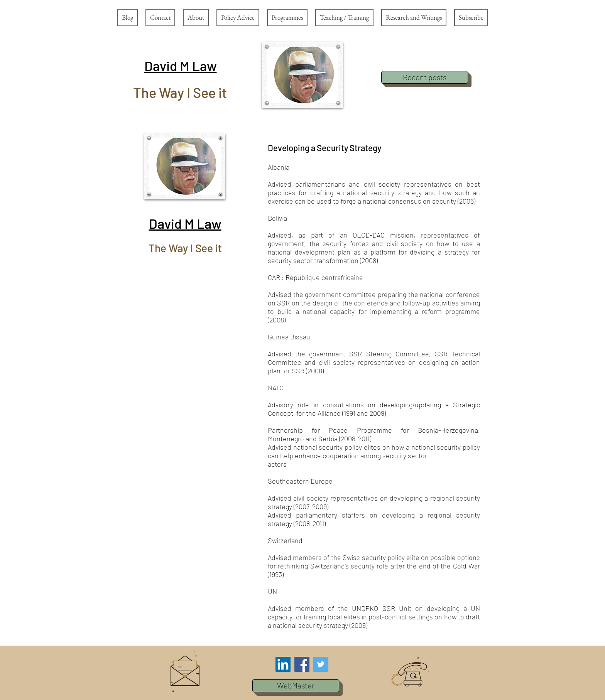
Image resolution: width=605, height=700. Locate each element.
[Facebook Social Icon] (302, 664)
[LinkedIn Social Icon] (283, 664)
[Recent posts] (425, 77)
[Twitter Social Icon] (321, 664)
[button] (181, 66)
